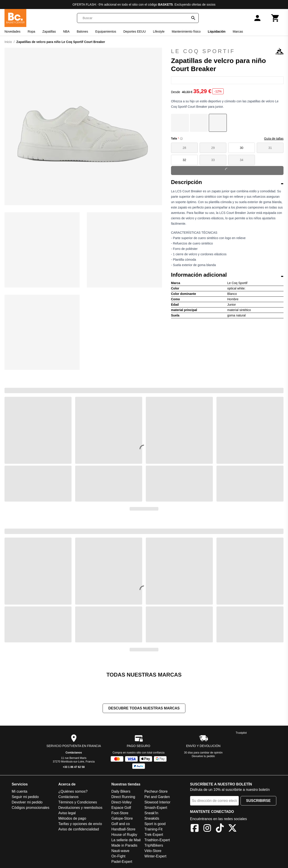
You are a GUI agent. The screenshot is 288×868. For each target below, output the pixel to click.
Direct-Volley (121, 803)
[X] (232, 829)
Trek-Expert (154, 835)
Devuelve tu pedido (203, 757)
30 (242, 148)
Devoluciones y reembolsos (80, 808)
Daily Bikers (121, 792)
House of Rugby (124, 835)
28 (184, 148)
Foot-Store (120, 813)
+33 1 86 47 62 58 (74, 767)
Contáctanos (74, 753)
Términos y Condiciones (78, 803)
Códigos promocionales (30, 808)
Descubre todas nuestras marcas (144, 709)
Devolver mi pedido (27, 803)
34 (242, 160)
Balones (82, 31)
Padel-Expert (122, 862)
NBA (66, 31)
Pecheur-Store (156, 792)
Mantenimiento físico (186, 31)
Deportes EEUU (135, 31)
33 (213, 160)
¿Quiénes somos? (73, 792)
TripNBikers (154, 846)
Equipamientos (106, 31)
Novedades (12, 31)
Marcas (238, 31)
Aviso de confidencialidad (79, 830)
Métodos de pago (72, 819)
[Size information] (181, 139)
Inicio (8, 42)
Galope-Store (122, 819)
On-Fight (118, 857)
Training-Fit (153, 830)
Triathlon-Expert (157, 840)
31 (270, 148)
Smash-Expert (156, 808)
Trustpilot (241, 733)
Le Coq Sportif (227, 51)
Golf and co (121, 824)
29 (213, 148)
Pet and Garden (157, 797)
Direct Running (123, 797)
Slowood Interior (157, 803)
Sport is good (155, 824)
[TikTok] (220, 829)
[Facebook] (195, 829)
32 (184, 160)
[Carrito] (275, 18)
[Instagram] (207, 829)
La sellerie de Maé (126, 840)
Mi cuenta (19, 792)
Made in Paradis (124, 846)
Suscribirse (258, 801)
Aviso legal (67, 813)
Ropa (31, 31)
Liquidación (217, 31)
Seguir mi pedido (25, 797)
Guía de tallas (274, 139)
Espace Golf (121, 808)
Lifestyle (159, 31)
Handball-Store (123, 830)
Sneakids (152, 819)
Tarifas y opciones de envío (80, 824)
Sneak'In (151, 813)
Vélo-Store (153, 851)
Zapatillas (49, 31)
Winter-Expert (155, 857)
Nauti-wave (120, 851)
